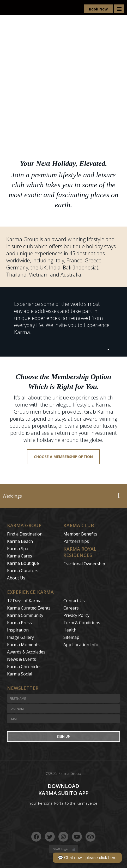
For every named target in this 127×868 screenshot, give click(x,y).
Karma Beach (20, 541)
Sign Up (63, 737)
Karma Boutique (23, 563)
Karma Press (19, 623)
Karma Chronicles (24, 667)
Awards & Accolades (26, 652)
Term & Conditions (82, 623)
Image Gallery (20, 637)
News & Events (22, 659)
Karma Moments (23, 645)
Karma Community (25, 615)
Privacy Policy (76, 615)
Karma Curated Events (29, 608)
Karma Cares (20, 556)
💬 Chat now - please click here (87, 858)
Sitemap (71, 637)
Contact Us (74, 601)
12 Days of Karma (24, 601)
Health (70, 630)
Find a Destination (25, 534)
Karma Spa (18, 549)
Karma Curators (23, 571)
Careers (71, 608)
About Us (16, 578)
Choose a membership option (63, 457)
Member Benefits (80, 534)
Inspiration (18, 630)
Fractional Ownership (84, 564)
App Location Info (81, 645)
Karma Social (20, 674)
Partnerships (76, 541)
